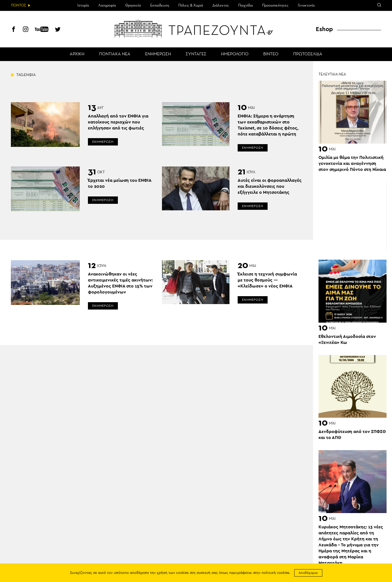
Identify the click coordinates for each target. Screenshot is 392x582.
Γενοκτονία (306, 5)
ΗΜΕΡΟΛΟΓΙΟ (235, 54)
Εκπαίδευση (160, 5)
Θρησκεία (133, 5)
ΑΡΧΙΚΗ (77, 54)
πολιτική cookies (275, 573)
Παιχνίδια (246, 5)
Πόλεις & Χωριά (191, 5)
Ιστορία (83, 5)
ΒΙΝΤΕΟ (271, 54)
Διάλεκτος (221, 5)
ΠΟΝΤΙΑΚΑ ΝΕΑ (115, 54)
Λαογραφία (107, 5)
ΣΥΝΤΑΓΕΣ (196, 54)
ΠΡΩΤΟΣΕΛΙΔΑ (308, 54)
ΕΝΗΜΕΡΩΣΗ (158, 54)
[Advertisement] (353, 216)
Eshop (324, 29)
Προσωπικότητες (275, 5)
